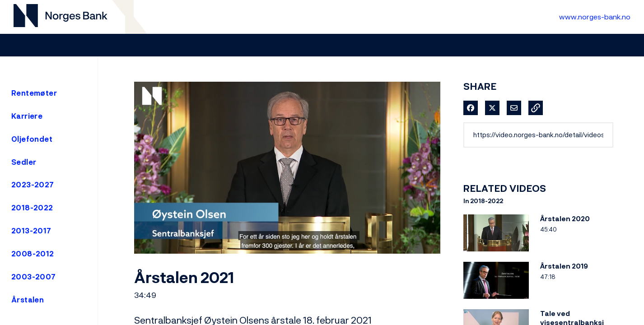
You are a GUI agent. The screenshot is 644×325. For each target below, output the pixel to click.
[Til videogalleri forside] (61, 17)
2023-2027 (33, 185)
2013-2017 (31, 231)
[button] (536, 108)
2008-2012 (33, 254)
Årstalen (28, 300)
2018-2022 (32, 208)
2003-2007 (34, 277)
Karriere (27, 116)
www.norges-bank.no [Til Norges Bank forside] (595, 17)
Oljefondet (32, 139)
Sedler (24, 162)
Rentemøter (34, 93)
